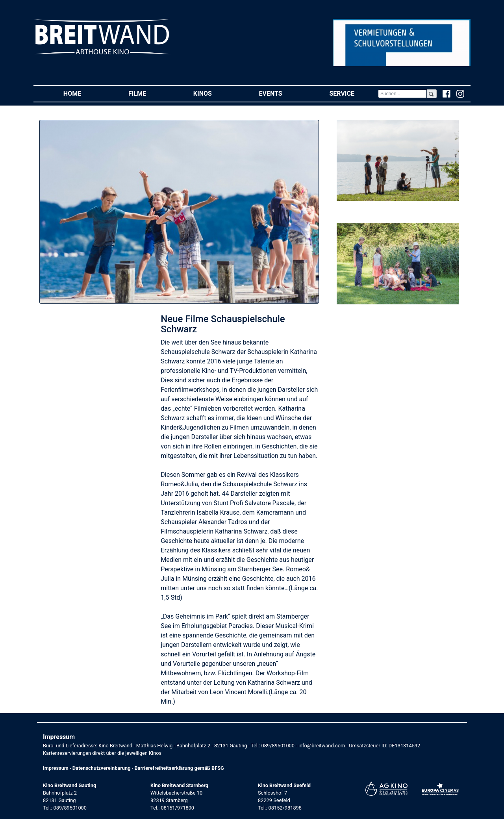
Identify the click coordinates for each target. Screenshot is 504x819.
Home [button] (84, 93)
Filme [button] (149, 93)
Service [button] (353, 93)
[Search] (402, 94)
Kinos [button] (214, 93)
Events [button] (283, 93)
